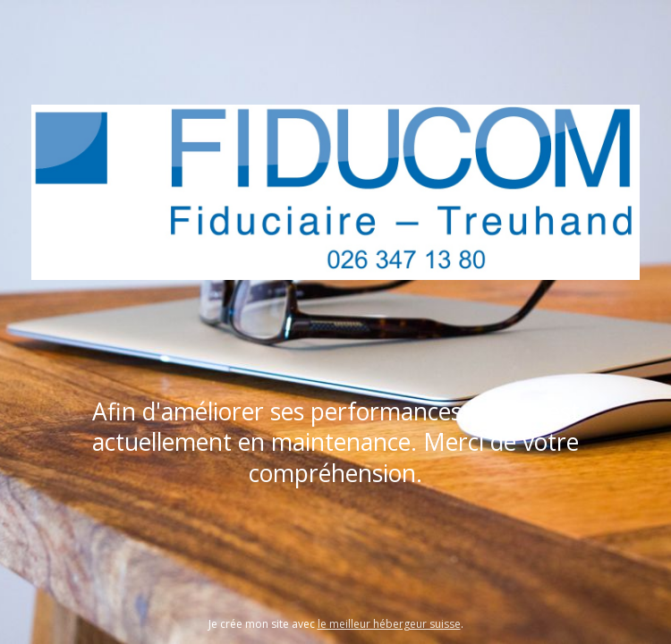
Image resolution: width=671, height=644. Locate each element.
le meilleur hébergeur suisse (389, 624)
